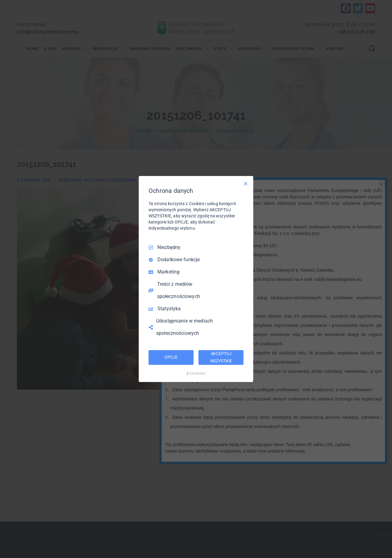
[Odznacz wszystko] (246, 184)
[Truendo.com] (196, 373)
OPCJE (171, 357)
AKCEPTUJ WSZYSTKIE (221, 357)
